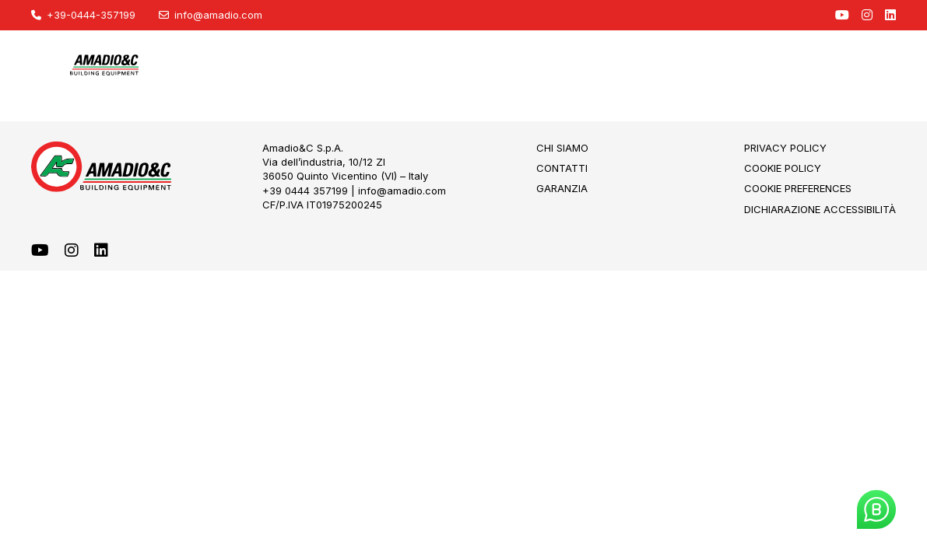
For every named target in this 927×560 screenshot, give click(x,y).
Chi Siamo (562, 148)
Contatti (562, 168)
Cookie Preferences (798, 188)
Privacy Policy (785, 148)
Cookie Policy (783, 168)
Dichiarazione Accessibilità (820, 209)
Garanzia (562, 188)
